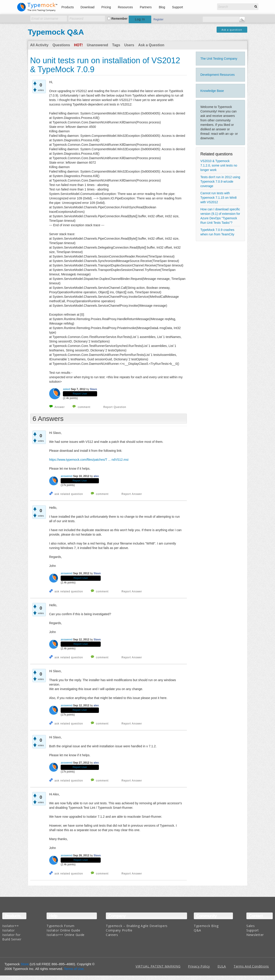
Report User (80, 394)
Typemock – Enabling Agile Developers (137, 926)
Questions (61, 45)
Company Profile (119, 930)
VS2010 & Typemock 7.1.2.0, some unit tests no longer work (219, 165)
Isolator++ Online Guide (66, 935)
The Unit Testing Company (219, 59)
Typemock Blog (206, 926)
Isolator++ (11, 926)
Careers (112, 935)
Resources (125, 7)
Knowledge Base (212, 91)
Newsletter (255, 935)
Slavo (94, 389)
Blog (162, 7)
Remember (119, 19)
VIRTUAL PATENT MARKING (158, 966)
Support (178, 7)
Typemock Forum (61, 926)
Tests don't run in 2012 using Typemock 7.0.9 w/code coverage (220, 182)
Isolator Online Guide (63, 930)
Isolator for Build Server (12, 937)
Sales (251, 926)
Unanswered (97, 45)
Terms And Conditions (251, 966)
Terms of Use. (74, 969)
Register (159, 19)
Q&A (197, 930)
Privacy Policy (199, 966)
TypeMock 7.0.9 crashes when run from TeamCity (217, 232)
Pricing (106, 7)
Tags (116, 45)
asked (66, 389)
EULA (222, 966)
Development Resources (218, 75)
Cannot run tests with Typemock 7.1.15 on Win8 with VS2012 (219, 198)
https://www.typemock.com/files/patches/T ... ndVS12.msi (89, 460)
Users (129, 45)
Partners (146, 7)
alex (96, 476)
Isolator (9, 930)
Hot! (78, 45)
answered (66, 476)
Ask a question (232, 30)
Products (68, 7)
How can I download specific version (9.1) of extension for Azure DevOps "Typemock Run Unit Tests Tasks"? (220, 216)
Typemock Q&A (56, 32)
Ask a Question (151, 45)
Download (87, 7)
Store (25, 964)
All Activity (39, 45)
